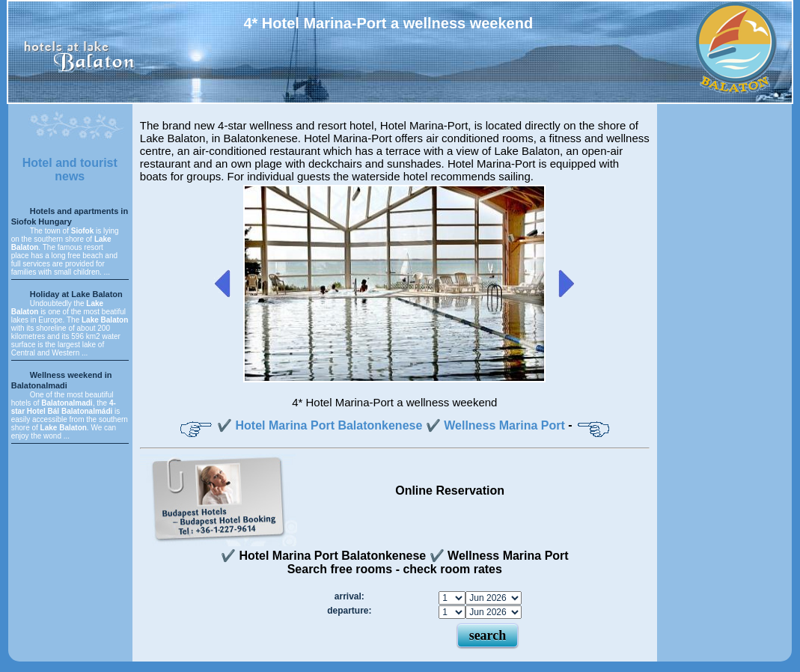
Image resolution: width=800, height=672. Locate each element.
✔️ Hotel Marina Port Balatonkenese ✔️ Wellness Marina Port (391, 425)
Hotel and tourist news (70, 169)
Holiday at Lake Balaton (76, 294)
